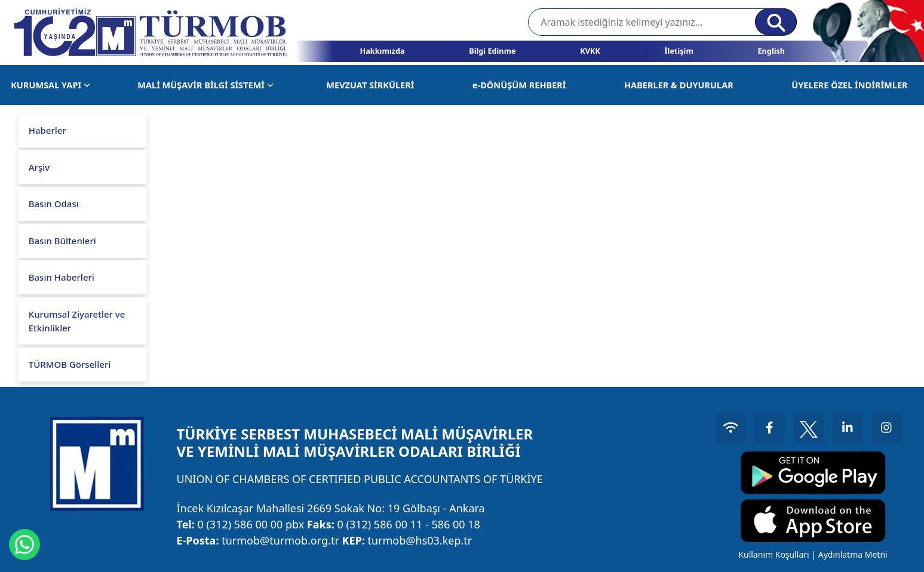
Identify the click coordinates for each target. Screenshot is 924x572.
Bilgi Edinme (492, 51)
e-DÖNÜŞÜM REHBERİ (519, 85)
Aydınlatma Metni (853, 554)
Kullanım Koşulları (773, 554)
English (771, 51)
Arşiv (39, 167)
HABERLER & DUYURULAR (679, 85)
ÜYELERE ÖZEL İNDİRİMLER (849, 85)
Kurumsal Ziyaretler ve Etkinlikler (77, 321)
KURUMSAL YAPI (50, 85)
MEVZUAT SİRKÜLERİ (370, 85)
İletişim (679, 51)
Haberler (47, 130)
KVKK (590, 51)
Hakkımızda (382, 51)
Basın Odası (54, 204)
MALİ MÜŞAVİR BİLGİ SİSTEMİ (205, 85)
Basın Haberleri (62, 277)
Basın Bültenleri (62, 241)
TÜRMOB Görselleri (70, 364)
